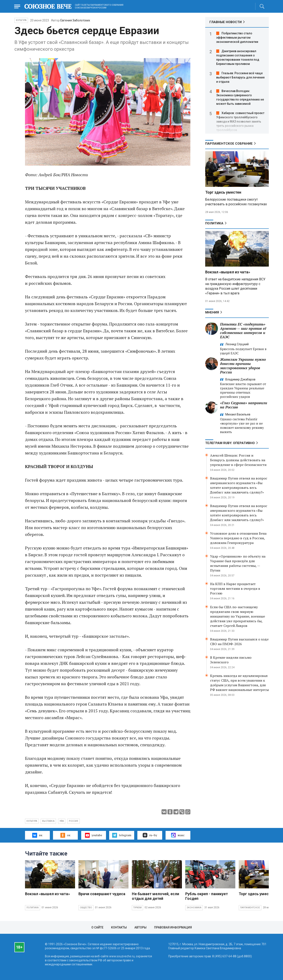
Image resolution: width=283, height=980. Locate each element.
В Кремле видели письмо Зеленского (231, 660)
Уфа (62, 821)
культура (32, 821)
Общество (86, 908)
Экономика (194, 908)
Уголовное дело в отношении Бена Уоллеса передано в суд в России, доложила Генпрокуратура (238, 538)
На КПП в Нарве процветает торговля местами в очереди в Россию (235, 589)
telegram (122, 835)
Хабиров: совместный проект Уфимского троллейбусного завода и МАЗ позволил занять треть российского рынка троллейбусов (240, 122)
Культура (21, 20)
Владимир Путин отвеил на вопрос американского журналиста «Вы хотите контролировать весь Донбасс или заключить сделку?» (239, 485)
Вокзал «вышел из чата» (228, 272)
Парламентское (250, 908)
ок (65, 835)
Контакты (119, 927)
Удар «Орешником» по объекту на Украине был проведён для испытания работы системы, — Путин (238, 563)
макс (178, 835)
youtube (94, 835)
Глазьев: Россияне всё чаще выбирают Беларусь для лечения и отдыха (240, 77)
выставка (48, 821)
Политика (214, 223)
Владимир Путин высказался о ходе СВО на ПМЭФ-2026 (239, 642)
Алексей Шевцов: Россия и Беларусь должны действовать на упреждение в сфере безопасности (238, 460)
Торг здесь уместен (223, 192)
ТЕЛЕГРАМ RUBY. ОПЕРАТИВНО (230, 443)
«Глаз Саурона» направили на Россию (244, 405)
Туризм (137, 908)
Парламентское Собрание (229, 144)
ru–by (150, 835)
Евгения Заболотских (75, 20)
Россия (73, 821)
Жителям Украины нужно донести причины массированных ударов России (243, 366)
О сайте (97, 927)
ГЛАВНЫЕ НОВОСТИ (226, 22)
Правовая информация (173, 927)
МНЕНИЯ (212, 312)
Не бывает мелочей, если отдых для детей (155, 896)
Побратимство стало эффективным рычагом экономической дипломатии (237, 38)
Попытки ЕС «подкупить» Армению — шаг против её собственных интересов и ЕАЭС (243, 331)
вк (37, 835)
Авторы (140, 927)
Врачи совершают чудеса (102, 894)
